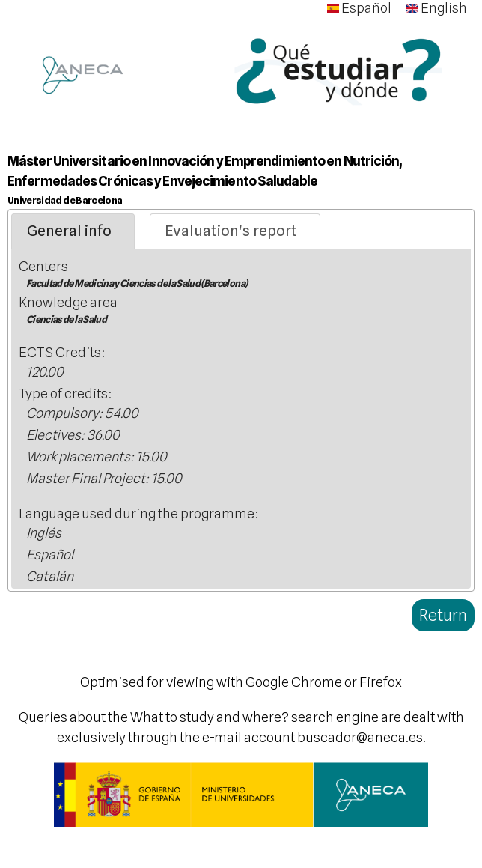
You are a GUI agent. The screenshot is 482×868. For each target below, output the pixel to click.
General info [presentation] (69, 231)
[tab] (73, 231)
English (437, 8)
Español (359, 8)
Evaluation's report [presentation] (231, 231)
